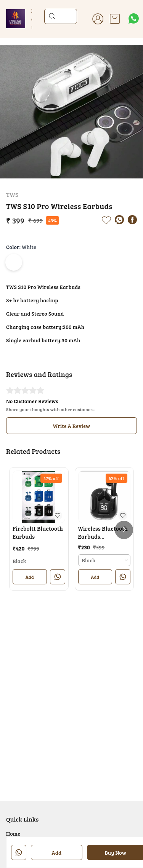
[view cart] (115, 19)
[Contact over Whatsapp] (134, 18)
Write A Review (72, 426)
